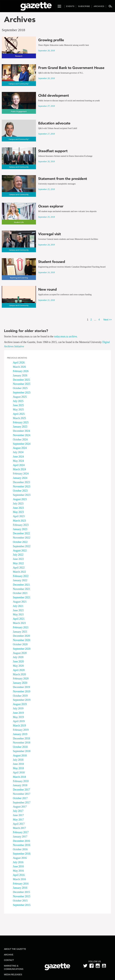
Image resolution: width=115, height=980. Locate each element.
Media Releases (13, 975)
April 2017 (19, 824)
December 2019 (21, 687)
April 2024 (19, 465)
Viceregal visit (50, 234)
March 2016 (19, 879)
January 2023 (20, 529)
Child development (54, 95)
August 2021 (20, 602)
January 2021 (20, 632)
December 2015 (21, 892)
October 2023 (20, 491)
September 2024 (22, 444)
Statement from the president (63, 179)
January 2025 (20, 427)
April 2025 (19, 414)
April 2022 (19, 568)
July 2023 (18, 504)
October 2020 (20, 644)
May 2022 (18, 563)
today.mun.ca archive (65, 336)
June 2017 (18, 815)
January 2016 (20, 888)
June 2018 (18, 764)
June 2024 (18, 457)
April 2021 (19, 619)
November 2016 (22, 845)
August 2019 (20, 704)
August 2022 (20, 551)
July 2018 (18, 760)
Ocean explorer (51, 206)
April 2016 (19, 875)
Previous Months (17, 358)
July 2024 (18, 452)
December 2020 (21, 636)
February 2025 (21, 422)
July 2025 (18, 401)
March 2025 (19, 418)
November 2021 (22, 589)
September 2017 (22, 803)
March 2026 (19, 367)
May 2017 (18, 820)
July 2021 (18, 606)
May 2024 (18, 461)
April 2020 (19, 670)
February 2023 (21, 525)
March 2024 (19, 469)
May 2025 (18, 410)
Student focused (52, 262)
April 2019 (19, 721)
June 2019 (18, 713)
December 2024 (21, 431)
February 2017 (21, 832)
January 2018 (20, 785)
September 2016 (22, 854)
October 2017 (20, 798)
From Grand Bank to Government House (71, 68)
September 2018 (22, 751)
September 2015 (22, 905)
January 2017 (20, 837)
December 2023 (21, 482)
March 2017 (19, 828)
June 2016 (18, 866)
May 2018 (18, 768)
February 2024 (21, 474)
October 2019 (20, 696)
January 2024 (20, 478)
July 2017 (18, 811)
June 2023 (18, 508)
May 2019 (18, 717)
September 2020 (22, 649)
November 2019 (22, 691)
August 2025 (20, 397)
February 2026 (21, 371)
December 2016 (21, 841)
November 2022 (22, 538)
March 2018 (19, 777)
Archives (20, 19)
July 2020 (18, 657)
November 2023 (22, 487)
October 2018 (20, 747)
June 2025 (18, 405)
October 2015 (20, 901)
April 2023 (19, 516)
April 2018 (19, 773)
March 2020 (19, 674)
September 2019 (22, 700)
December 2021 (21, 585)
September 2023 (22, 495)
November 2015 (22, 896)
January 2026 (20, 375)
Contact (9, 960)
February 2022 (21, 576)
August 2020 (20, 653)
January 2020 (20, 683)
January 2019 (20, 734)
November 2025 (22, 384)
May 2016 (18, 871)
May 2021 (18, 614)
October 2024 (20, 440)
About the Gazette (15, 949)
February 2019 (21, 730)
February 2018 (21, 781)
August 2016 (20, 858)
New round (47, 289)
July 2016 (18, 862)
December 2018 (21, 738)
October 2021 (20, 593)
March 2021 (19, 623)
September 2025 (22, 393)
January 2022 (20, 580)
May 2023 (18, 512)
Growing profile (51, 40)
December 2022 (21, 533)
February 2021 (21, 627)
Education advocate (54, 123)
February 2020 (21, 679)
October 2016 (20, 849)
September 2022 (22, 546)
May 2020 (18, 666)
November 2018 (22, 743)
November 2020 (22, 640)
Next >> (108, 320)
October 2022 (20, 542)
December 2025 (21, 380)
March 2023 (19, 521)
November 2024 (22, 435)
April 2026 (19, 363)
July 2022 (18, 555)
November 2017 (22, 794)
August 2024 (20, 448)
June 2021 (18, 610)
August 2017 (20, 807)
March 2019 (19, 726)
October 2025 (20, 388)
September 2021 (22, 597)
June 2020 (18, 661)
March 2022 (19, 572)
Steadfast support (53, 151)
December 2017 (21, 790)
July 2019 (18, 708)
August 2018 (20, 756)
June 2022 (18, 559)
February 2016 (21, 884)
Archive (9, 955)
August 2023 (20, 499)
